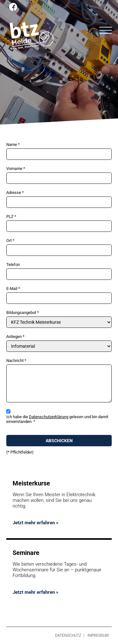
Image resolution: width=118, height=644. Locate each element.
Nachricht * (16, 361)
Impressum (98, 635)
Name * (13, 144)
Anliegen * (15, 337)
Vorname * (16, 169)
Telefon (13, 265)
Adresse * (15, 193)
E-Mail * (13, 289)
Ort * (10, 241)
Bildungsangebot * (23, 313)
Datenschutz (68, 635)
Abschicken (59, 441)
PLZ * (11, 217)
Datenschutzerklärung (49, 417)
